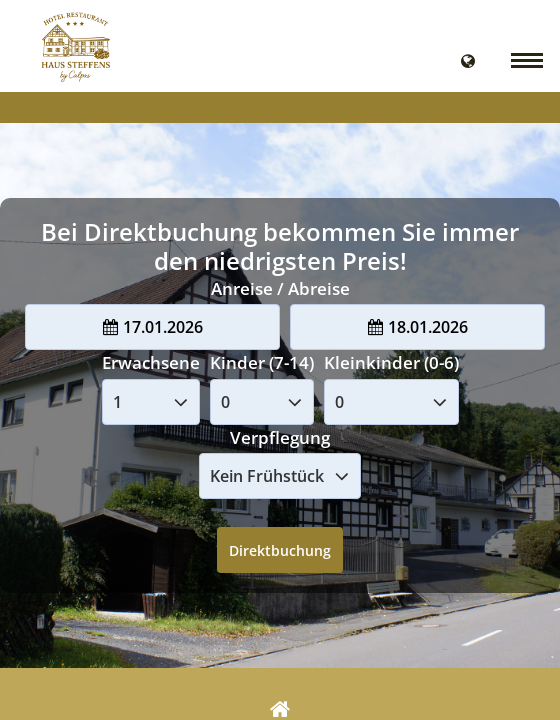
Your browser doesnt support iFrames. (280, 360)
